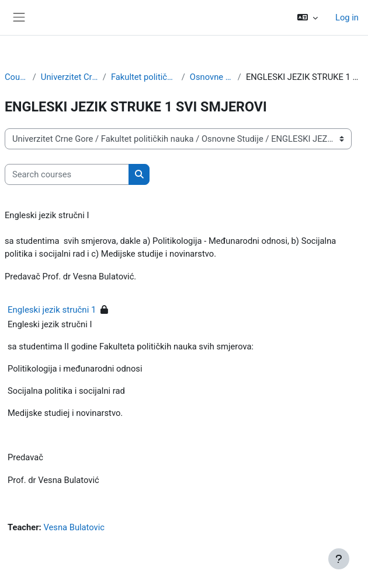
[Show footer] (339, 559)
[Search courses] (67, 174)
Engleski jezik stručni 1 (52, 310)
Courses (16, 77)
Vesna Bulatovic (74, 527)
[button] (308, 17)
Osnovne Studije (211, 77)
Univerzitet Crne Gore (70, 77)
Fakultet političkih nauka (144, 77)
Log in (347, 17)
